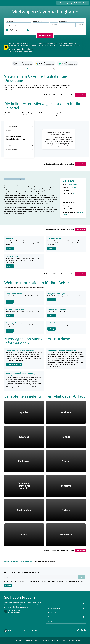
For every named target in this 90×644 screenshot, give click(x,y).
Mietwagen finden (45, 35)
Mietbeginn (37, 21)
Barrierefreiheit (43, 641)
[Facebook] (78, 627)
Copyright (65, 641)
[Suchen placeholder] (81, 574)
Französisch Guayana (73, 184)
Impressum (57, 641)
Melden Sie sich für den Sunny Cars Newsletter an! (25, 628)
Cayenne (19, 130)
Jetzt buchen (81, 95)
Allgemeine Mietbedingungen (11, 641)
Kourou (19, 153)
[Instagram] (82, 627)
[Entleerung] (30, 25)
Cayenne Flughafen (19, 126)
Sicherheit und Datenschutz (29, 641)
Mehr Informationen (14, 364)
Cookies (51, 641)
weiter (10, 249)
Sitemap (71, 641)
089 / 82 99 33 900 (14, 607)
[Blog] (85, 627)
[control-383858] (41, 25)
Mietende (63, 21)
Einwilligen (8, 582)
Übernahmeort (10, 21)
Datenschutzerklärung (76, 578)
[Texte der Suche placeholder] (41, 574)
